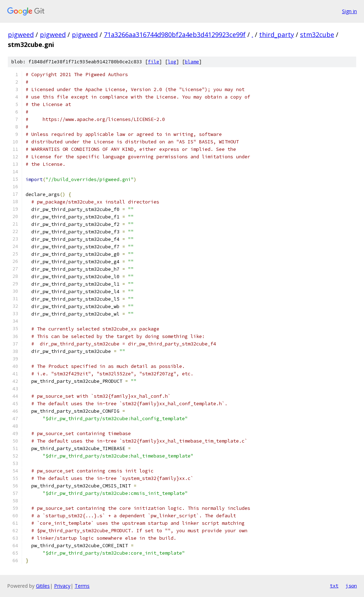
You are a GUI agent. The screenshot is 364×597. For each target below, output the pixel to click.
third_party (277, 35)
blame (192, 62)
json (351, 586)
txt (334, 586)
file (154, 62)
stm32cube (317, 35)
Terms (82, 586)
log (172, 62)
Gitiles (43, 586)
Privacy (62, 586)
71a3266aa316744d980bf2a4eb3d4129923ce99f (175, 35)
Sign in (349, 11)
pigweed (21, 35)
